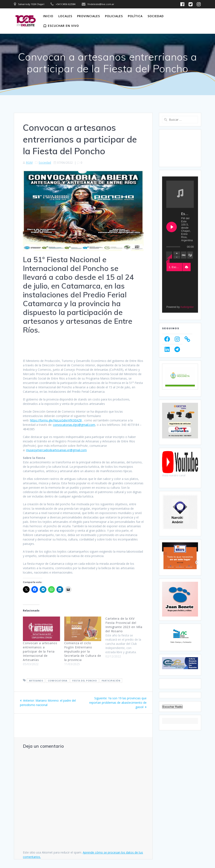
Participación (111, 680)
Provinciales (88, 16)
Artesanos (36, 680)
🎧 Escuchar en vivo (61, 26)
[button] (186, 267)
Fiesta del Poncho (85, 680)
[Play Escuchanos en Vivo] (172, 227)
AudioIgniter (187, 307)
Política (135, 16)
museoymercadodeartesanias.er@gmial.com (56, 450)
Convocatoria (58, 680)
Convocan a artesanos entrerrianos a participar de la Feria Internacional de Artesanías (40, 651)
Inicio (48, 16)
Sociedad (156, 16)
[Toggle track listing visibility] (190, 255)
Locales (65, 16)
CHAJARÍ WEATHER (180, 148)
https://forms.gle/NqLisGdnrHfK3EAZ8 (56, 420)
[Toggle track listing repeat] (184, 255)
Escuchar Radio (172, 707)
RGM (29, 163)
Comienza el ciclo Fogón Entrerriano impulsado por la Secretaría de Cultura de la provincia (83, 651)
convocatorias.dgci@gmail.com (74, 425)
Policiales (114, 16)
